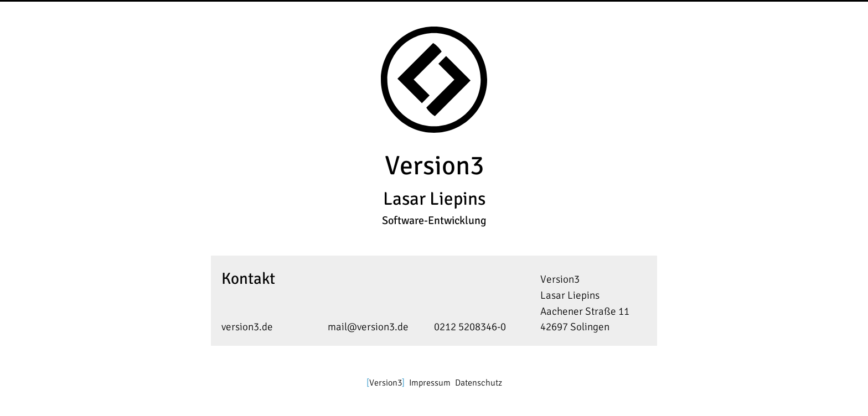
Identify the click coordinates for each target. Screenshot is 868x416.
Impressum (430, 383)
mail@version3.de (368, 327)
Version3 (386, 383)
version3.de (247, 327)
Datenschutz (479, 383)
